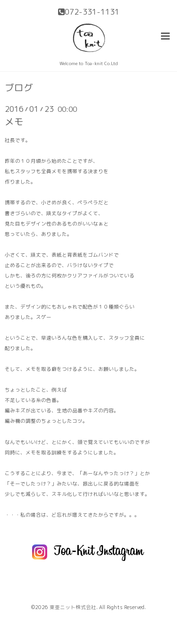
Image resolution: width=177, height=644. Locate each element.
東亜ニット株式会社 (73, 607)
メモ (14, 121)
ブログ (19, 88)
